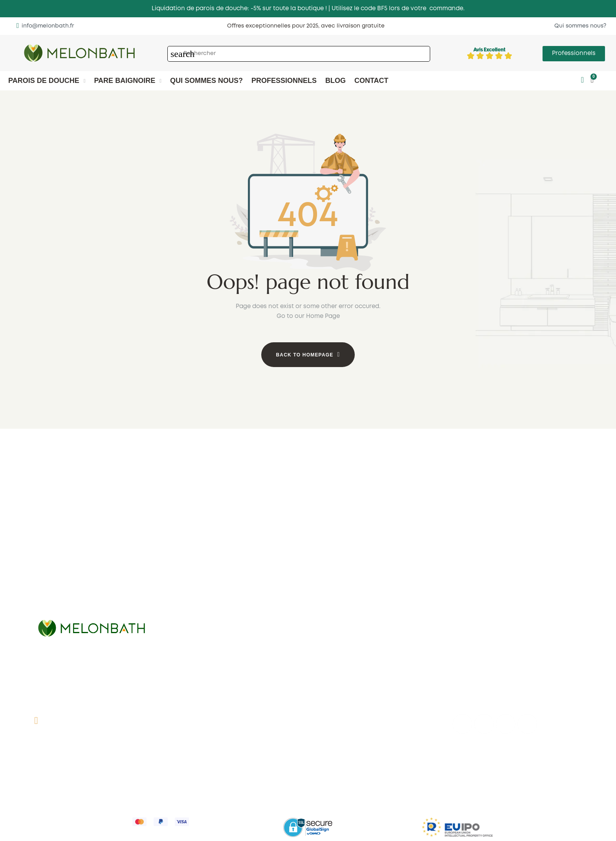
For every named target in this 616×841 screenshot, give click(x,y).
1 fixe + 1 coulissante (66, 569)
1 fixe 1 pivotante (200, 572)
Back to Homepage (304, 355)
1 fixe (183, 560)
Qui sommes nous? (203, 701)
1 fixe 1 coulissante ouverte (214, 584)
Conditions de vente (92, 765)
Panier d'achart (337, 742)
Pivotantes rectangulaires (491, 613)
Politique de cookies (228, 765)
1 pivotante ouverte (204, 595)
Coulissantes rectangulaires (494, 602)
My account (332, 730)
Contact (188, 713)
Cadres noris (195, 607)
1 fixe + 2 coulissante (67, 581)
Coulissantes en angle (347, 592)
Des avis (188, 725)
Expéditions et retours (160, 765)
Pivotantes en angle (344, 604)
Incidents (328, 813)
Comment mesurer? (205, 737)
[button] (45, 26)
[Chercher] (299, 54)
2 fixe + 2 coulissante (67, 593)
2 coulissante (56, 605)
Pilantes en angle (339, 616)
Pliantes (49, 617)
